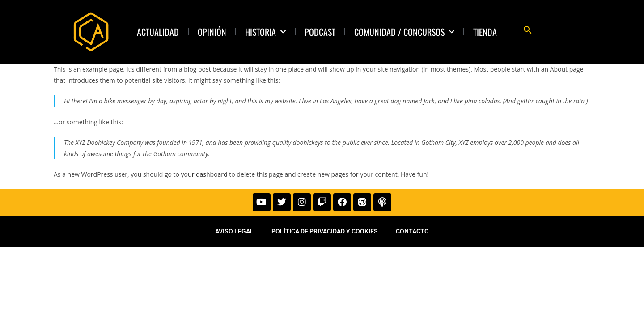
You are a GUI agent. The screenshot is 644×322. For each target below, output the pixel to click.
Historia (265, 32)
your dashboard (204, 174)
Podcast (320, 32)
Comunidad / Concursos (404, 32)
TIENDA (485, 32)
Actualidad (158, 32)
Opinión (212, 32)
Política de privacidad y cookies (325, 233)
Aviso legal (234, 233)
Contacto (412, 233)
